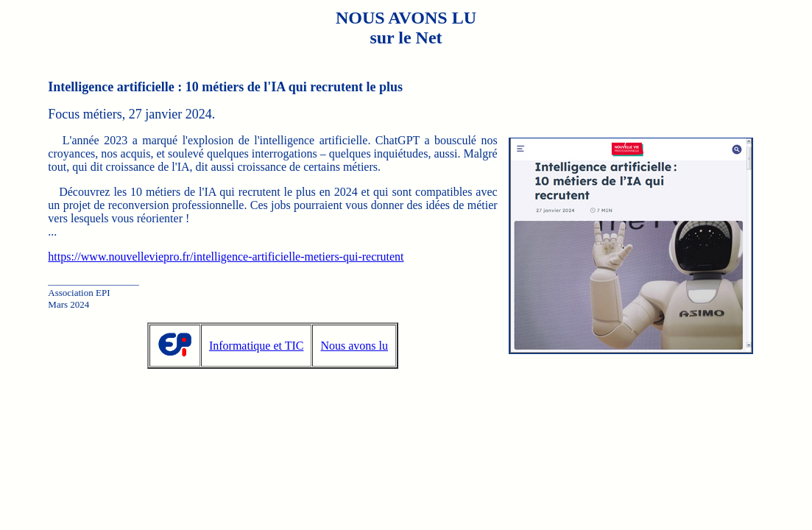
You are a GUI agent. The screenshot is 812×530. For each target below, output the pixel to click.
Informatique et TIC (257, 346)
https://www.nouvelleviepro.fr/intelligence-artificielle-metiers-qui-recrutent (226, 257)
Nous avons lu (354, 346)
